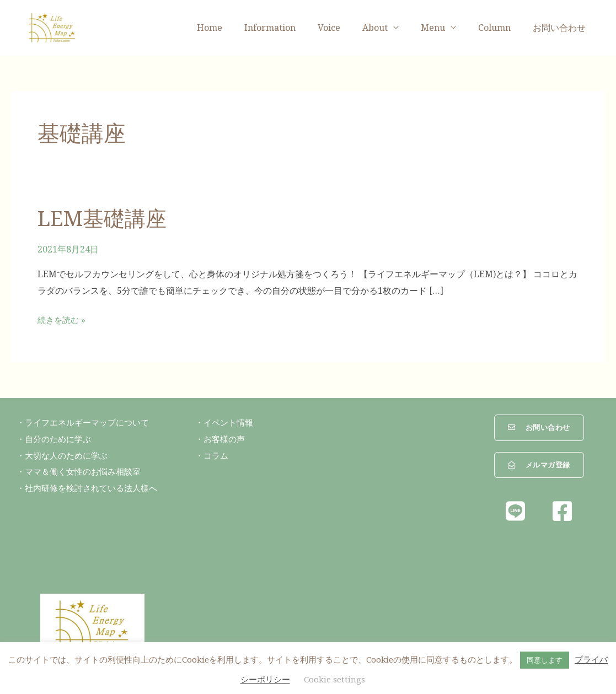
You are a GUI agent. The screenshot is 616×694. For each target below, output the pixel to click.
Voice (349, 28)
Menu (444, 28)
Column (501, 28)
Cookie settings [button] (334, 679)
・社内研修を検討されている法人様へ (92, 487)
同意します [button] (545, 660)
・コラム (213, 454)
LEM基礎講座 (106, 217)
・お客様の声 (222, 438)
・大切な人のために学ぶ (65, 454)
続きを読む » (63, 319)
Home (238, 28)
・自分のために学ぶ (56, 438)
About (390, 28)
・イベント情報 (226, 422)
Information (294, 28)
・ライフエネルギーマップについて (87, 422)
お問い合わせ (561, 28)
